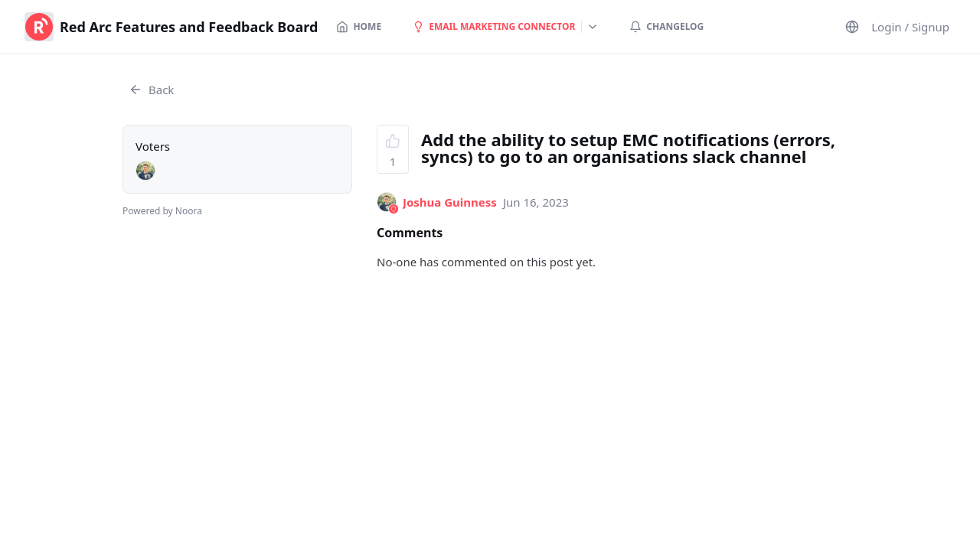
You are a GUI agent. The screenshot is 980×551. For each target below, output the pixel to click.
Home (359, 26)
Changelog (666, 26)
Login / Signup (910, 27)
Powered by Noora (162, 211)
